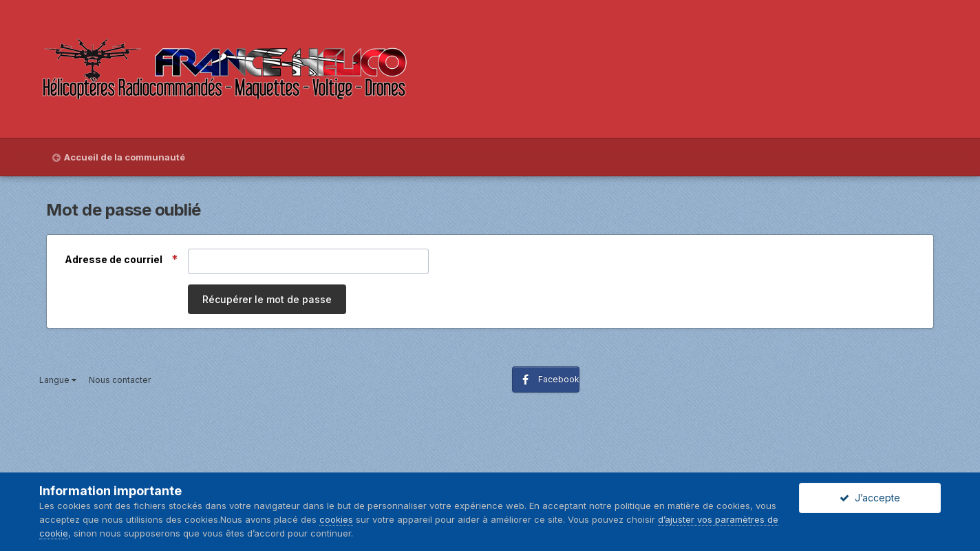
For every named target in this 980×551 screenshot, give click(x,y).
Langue (58, 380)
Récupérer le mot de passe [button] (267, 299)
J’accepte (870, 498)
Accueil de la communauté (125, 157)
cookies (336, 519)
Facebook (559, 379)
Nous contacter (120, 380)
